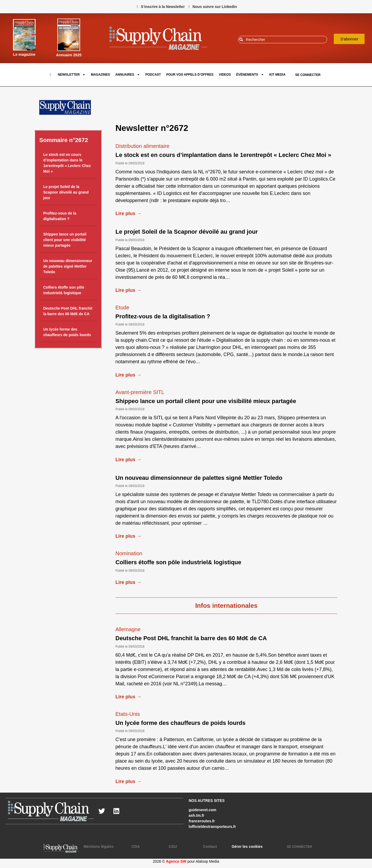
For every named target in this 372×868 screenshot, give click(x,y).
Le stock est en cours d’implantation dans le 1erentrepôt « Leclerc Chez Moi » (223, 155)
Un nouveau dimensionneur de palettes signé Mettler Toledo (68, 267)
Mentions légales (99, 846)
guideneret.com (202, 810)
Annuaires (127, 75)
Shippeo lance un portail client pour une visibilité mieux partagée (65, 240)
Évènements (250, 75)
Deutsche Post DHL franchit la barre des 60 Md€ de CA (191, 638)
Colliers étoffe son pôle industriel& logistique (178, 562)
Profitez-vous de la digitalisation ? (163, 316)
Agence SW (176, 861)
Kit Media (277, 75)
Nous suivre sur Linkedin (215, 7)
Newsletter (72, 75)
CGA (136, 846)
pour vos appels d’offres (190, 75)
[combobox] (283, 40)
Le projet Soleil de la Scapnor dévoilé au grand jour (66, 193)
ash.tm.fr (196, 815)
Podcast (153, 75)
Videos (225, 75)
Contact (210, 846)
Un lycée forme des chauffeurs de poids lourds (180, 723)
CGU (173, 846)
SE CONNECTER (308, 75)
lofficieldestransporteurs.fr (212, 827)
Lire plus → (128, 213)
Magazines (100, 75)
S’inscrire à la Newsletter (163, 7)
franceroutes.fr (202, 821)
